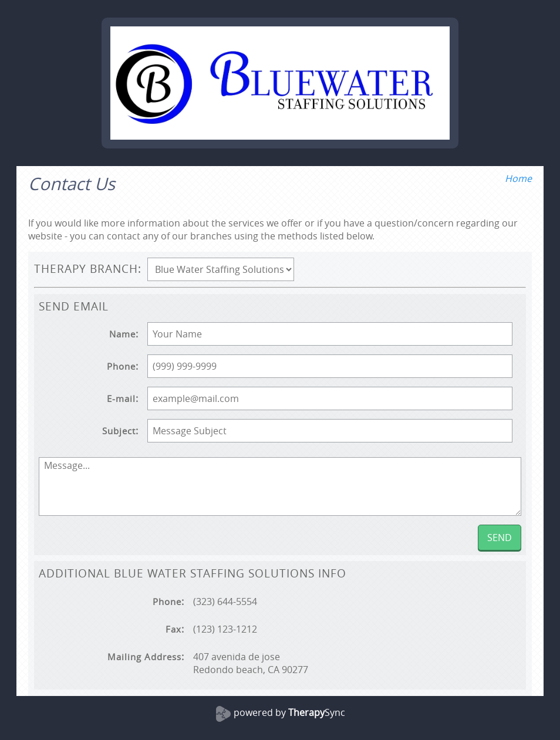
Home (518, 178)
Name (122, 334)
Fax (173, 629)
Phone (121, 366)
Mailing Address (144, 657)
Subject (119, 431)
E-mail (121, 399)
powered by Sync (289, 712)
